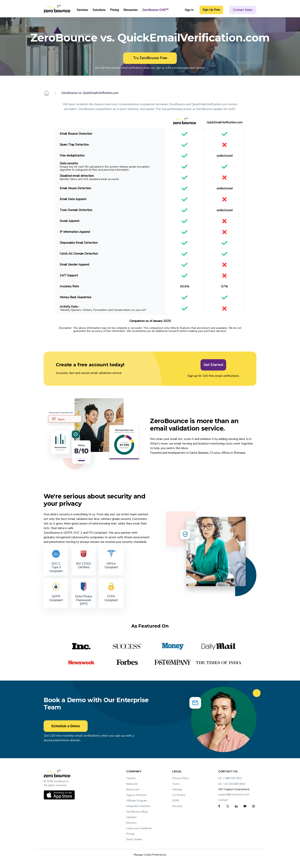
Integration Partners (138, 806)
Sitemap (177, 789)
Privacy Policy (180, 778)
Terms (176, 784)
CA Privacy (179, 795)
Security (177, 806)
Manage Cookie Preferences (150, 855)
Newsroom (133, 789)
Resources (130, 10)
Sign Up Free (211, 10)
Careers (131, 778)
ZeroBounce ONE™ (155, 10)
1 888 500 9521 (233, 778)
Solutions (99, 10)
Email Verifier (134, 839)
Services (82, 10)
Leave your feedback (139, 828)
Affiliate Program (137, 801)
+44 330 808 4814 (234, 784)
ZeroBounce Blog (137, 812)
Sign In (189, 10)
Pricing (114, 10)
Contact (223, 800)
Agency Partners (136, 795)
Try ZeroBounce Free (150, 58)
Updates (131, 817)
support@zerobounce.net (234, 794)
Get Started (213, 363)
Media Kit (132, 784)
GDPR (176, 801)
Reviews (131, 823)
